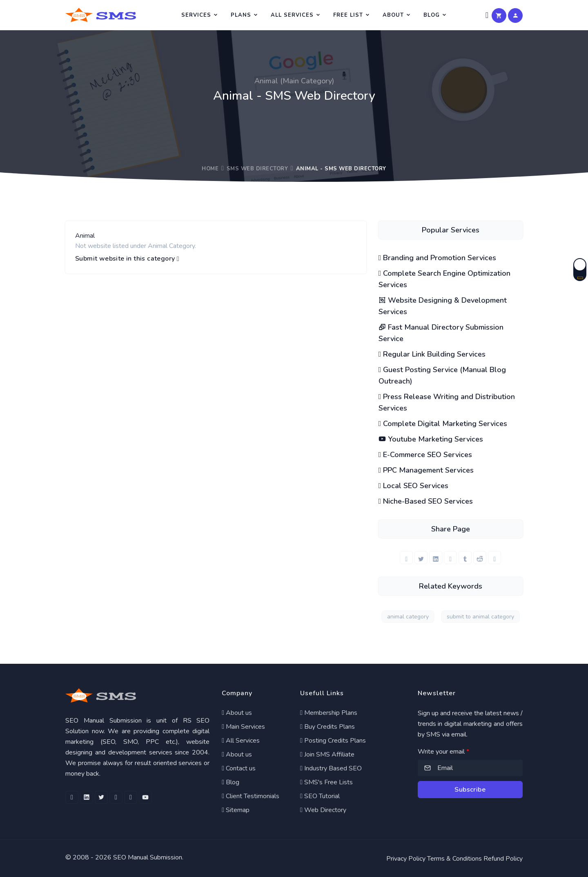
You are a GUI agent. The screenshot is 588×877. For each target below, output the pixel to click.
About (393, 15)
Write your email (443, 752)
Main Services (243, 727)
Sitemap (236, 810)
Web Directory (323, 810)
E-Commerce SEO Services (425, 455)
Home (210, 169)
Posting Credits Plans (333, 741)
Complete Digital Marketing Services (443, 424)
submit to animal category (480, 617)
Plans (241, 15)
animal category (408, 617)
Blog (432, 15)
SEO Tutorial (320, 796)
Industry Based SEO (331, 768)
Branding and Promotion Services (438, 258)
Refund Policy (503, 859)
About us (237, 713)
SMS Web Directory (257, 169)
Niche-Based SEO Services (426, 501)
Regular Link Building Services (432, 354)
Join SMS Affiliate (327, 754)
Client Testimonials (251, 796)
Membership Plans (329, 713)
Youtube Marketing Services (431, 439)
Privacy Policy (406, 859)
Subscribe (470, 790)
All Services (292, 15)
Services (196, 15)
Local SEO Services (414, 486)
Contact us (239, 768)
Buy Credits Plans (327, 727)
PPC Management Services (426, 470)
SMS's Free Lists (326, 782)
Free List (348, 15)
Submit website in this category (127, 259)
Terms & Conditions (454, 859)
